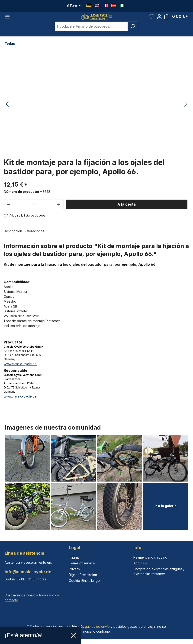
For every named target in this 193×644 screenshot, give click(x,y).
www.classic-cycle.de (20, 370)
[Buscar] (133, 33)
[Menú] (7, 20)
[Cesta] (176, 20)
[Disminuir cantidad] (9, 210)
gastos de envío (97, 626)
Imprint (74, 557)
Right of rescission (83, 575)
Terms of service (82, 563)
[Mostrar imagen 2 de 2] (101, 157)
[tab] (13, 238)
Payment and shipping (150, 557)
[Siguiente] (186, 111)
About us (140, 563)
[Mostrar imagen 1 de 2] (92, 157)
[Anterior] (7, 111)
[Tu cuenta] (159, 20)
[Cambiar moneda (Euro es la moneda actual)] (74, 6)
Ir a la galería (166, 506)
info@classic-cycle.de (28, 572)
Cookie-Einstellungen (85, 581)
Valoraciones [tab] (34, 237)
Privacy (75, 569)
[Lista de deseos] (152, 20)
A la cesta (127, 210)
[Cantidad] (34, 210)
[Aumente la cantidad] (59, 210)
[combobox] (91, 33)
